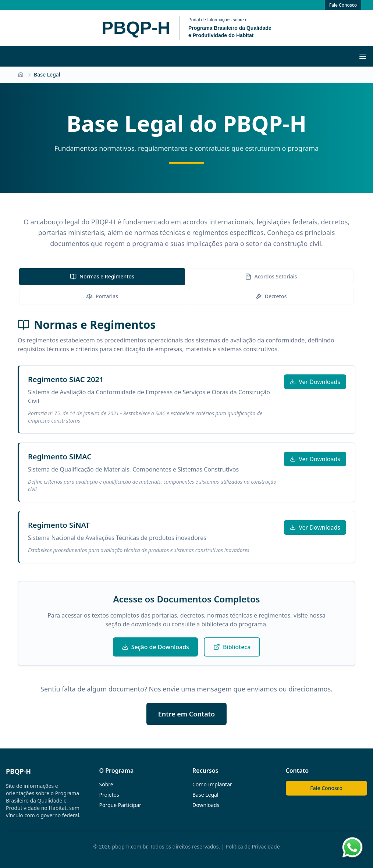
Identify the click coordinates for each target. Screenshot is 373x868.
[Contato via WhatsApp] (352, 847)
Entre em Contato (186, 714)
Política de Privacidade (253, 846)
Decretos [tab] (271, 296)
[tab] (102, 277)
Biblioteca (232, 647)
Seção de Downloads (155, 647)
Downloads (206, 805)
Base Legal (205, 795)
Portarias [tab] (102, 296)
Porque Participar (120, 805)
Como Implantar (212, 784)
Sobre (106, 784)
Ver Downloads (315, 382)
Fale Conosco (343, 5)
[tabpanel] (186, 441)
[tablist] (186, 287)
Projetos (109, 795)
